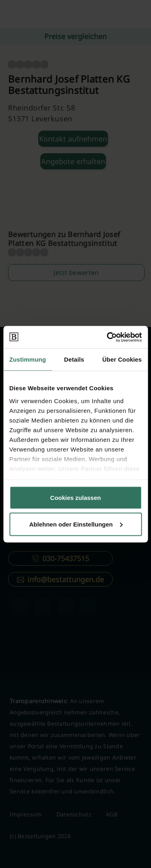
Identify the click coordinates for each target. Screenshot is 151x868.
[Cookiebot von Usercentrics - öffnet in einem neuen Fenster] (108, 337)
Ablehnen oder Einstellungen (76, 524)
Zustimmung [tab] (28, 359)
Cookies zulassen (76, 498)
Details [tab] (74, 359)
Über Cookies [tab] (122, 359)
